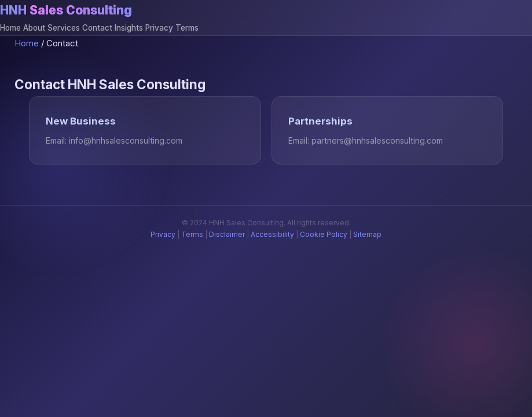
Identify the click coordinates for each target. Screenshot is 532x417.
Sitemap (367, 234)
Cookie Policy (324, 234)
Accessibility (272, 234)
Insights (129, 28)
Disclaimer (227, 234)
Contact (97, 28)
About (34, 28)
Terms (187, 28)
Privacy (159, 28)
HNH (66, 10)
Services (64, 28)
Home (10, 28)
